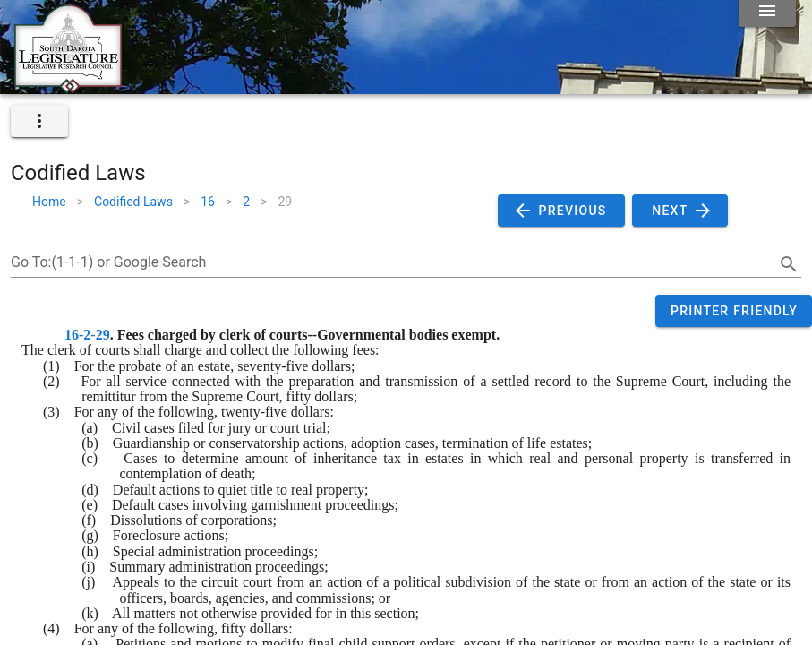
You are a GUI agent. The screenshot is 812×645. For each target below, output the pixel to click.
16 (208, 202)
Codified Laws (133, 202)
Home (49, 202)
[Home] (68, 87)
